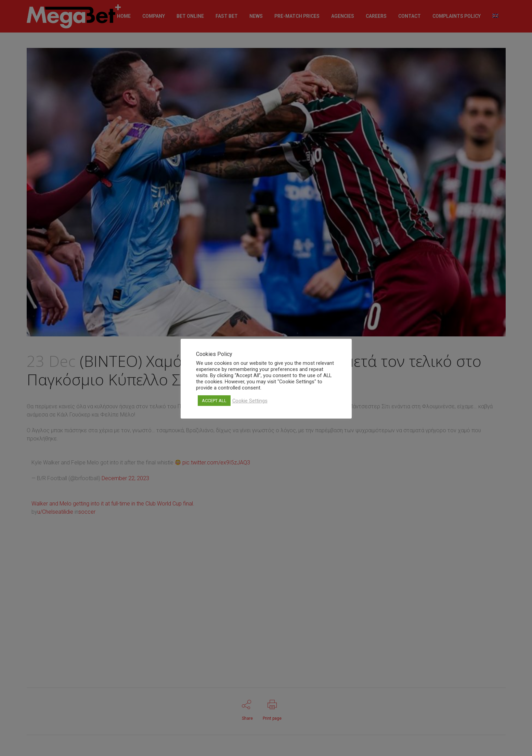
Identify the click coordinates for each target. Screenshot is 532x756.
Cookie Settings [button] (250, 401)
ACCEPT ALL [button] (214, 401)
